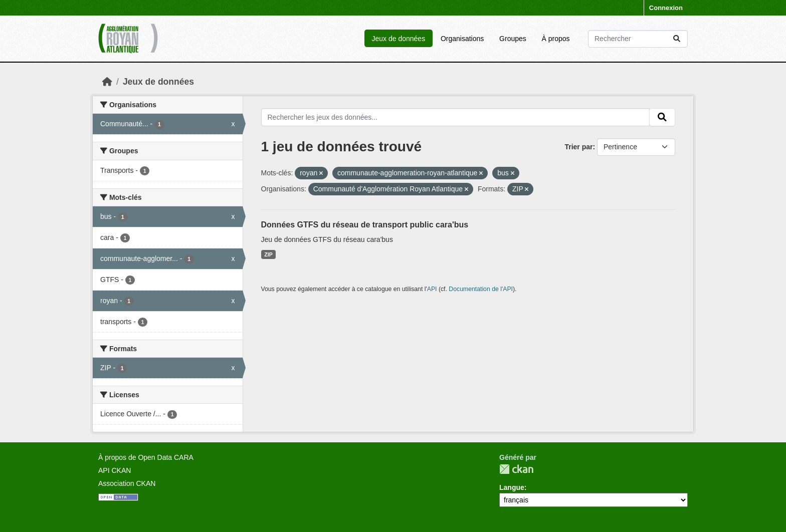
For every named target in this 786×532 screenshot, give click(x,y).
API (432, 289)
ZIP (268, 254)
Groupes (513, 39)
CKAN (516, 469)
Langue (512, 487)
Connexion (666, 8)
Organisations (462, 39)
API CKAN (115, 470)
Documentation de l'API (481, 289)
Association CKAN (127, 483)
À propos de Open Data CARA (146, 457)
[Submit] (677, 39)
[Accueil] (107, 82)
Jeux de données (398, 39)
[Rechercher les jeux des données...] (638, 39)
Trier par (578, 147)
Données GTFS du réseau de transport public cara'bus (365, 225)
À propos (556, 39)
